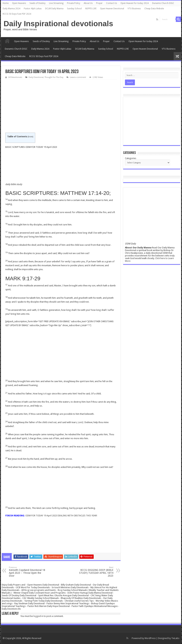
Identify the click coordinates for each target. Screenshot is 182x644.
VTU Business (134, 9)
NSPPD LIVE (91, 9)
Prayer (99, 3)
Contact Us (112, 3)
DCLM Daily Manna (54, 9)
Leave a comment (78, 77)
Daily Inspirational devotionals (58, 24)
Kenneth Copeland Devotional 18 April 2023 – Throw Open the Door (27, 572)
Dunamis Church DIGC (163, 3)
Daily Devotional (36, 77)
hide (30, 137)
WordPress (150, 638)
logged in (38, 616)
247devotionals (15, 77)
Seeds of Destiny (38, 3)
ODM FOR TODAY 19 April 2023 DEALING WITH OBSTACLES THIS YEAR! (61, 516)
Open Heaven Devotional (112, 9)
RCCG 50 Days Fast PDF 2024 (17, 14)
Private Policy (74, 3)
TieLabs (175, 638)
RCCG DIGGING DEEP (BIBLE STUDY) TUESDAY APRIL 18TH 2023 (95, 572)
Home (6, 3)
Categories (131, 158)
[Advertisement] (61, 106)
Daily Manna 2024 (11, 9)
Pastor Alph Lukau (33, 9)
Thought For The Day (54, 77)
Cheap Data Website (154, 9)
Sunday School (74, 9)
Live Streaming (56, 3)
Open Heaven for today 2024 (135, 3)
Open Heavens (19, 3)
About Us (88, 3)
